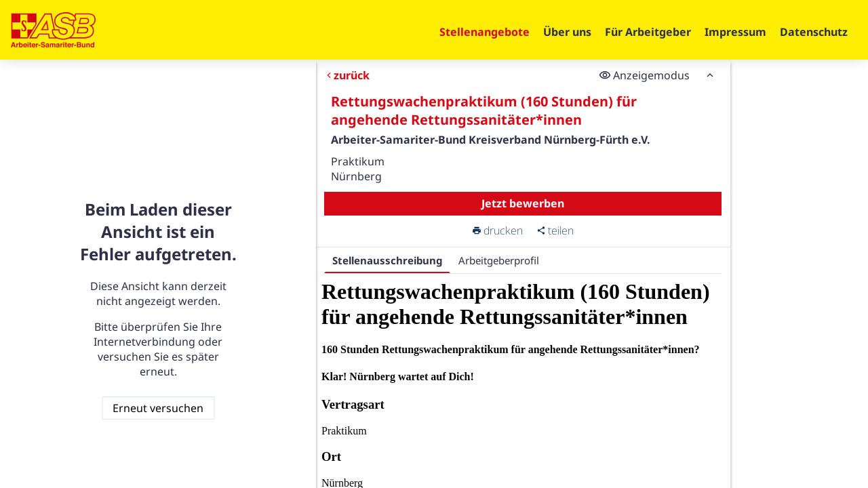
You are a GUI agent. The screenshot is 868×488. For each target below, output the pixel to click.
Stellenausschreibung (387, 260)
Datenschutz (814, 32)
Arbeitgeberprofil (499, 260)
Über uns (567, 32)
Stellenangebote (485, 32)
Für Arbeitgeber (648, 32)
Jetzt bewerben (523, 203)
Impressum (735, 32)
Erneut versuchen (158, 408)
